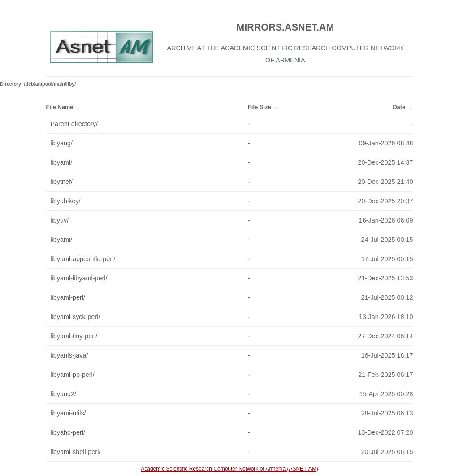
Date (399, 107)
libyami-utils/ (68, 413)
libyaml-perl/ (68, 297)
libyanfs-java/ (69, 355)
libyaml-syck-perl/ (75, 317)
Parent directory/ (74, 124)
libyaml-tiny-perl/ (74, 336)
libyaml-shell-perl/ (75, 452)
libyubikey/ (65, 201)
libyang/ (61, 143)
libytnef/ (61, 182)
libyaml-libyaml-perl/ (79, 278)
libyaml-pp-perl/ (72, 375)
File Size (260, 107)
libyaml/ (61, 162)
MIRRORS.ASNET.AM (285, 27)
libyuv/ (59, 220)
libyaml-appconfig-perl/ (83, 259)
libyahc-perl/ (68, 432)
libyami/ (61, 240)
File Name (59, 107)
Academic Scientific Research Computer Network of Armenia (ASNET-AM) (229, 469)
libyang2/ (63, 394)
